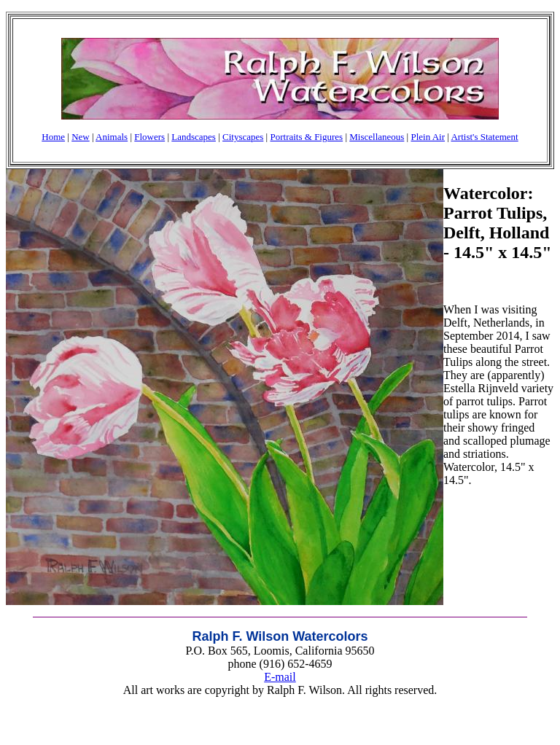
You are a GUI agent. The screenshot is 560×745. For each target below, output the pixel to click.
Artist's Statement (484, 137)
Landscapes (194, 137)
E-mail (280, 677)
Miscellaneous (377, 137)
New (81, 137)
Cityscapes (243, 137)
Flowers (149, 137)
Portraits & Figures (306, 137)
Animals (112, 137)
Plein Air (428, 137)
